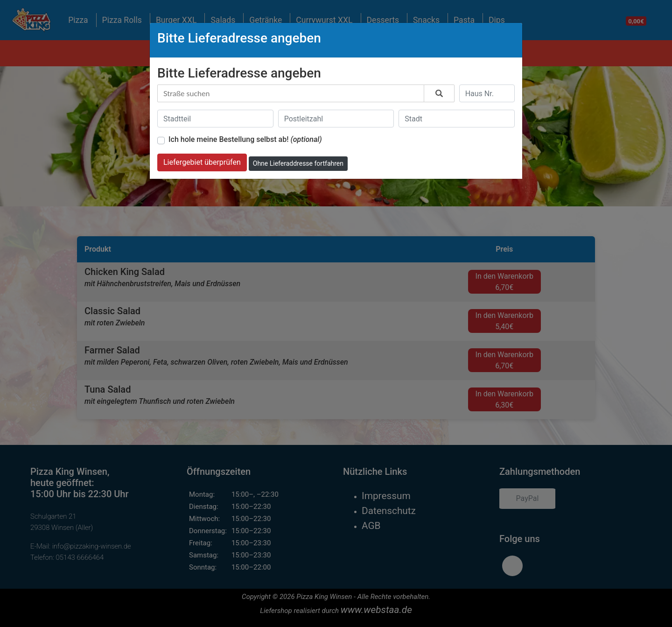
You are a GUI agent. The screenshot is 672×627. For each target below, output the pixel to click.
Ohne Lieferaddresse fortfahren (298, 163)
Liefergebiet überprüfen (202, 162)
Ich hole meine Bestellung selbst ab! (245, 139)
